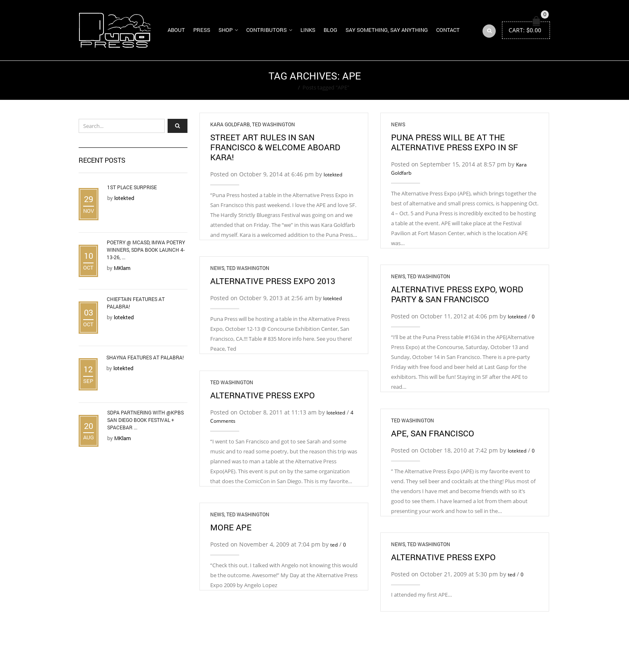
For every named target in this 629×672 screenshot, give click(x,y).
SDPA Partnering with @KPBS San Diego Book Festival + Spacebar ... (145, 420)
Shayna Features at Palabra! (145, 357)
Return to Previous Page (519, 80)
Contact (448, 30)
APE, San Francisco (433, 433)
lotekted (333, 175)
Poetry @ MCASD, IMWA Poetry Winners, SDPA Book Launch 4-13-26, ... (146, 250)
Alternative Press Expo (263, 395)
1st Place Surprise (132, 187)
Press (202, 30)
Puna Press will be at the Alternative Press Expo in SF (455, 142)
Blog (330, 30)
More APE (231, 527)
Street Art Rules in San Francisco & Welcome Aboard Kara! (275, 147)
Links (308, 30)
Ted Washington (274, 124)
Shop (226, 30)
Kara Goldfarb (230, 124)
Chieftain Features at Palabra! (136, 303)
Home (288, 87)
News (398, 124)
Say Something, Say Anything (387, 30)
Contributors (266, 30)
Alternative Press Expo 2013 (273, 281)
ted (334, 545)
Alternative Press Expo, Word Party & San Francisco (457, 294)
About (176, 30)
